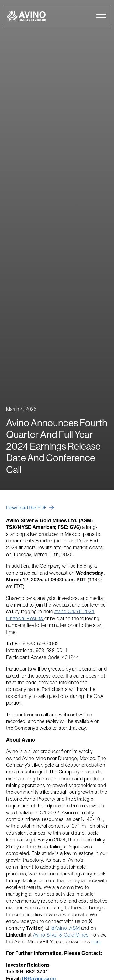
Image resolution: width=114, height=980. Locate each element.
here (97, 941)
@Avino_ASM (65, 928)
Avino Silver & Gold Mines (61, 935)
